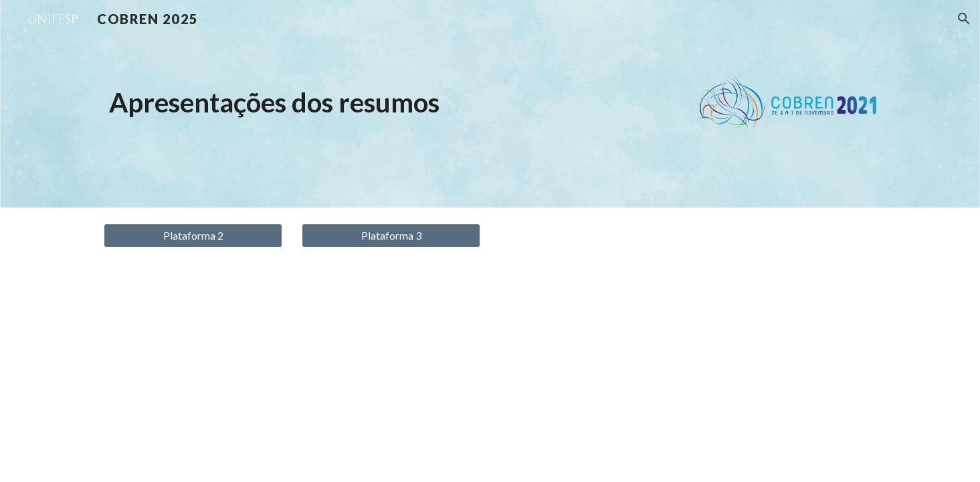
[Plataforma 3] (391, 236)
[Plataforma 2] (193, 236)
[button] (964, 19)
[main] (391, 102)
